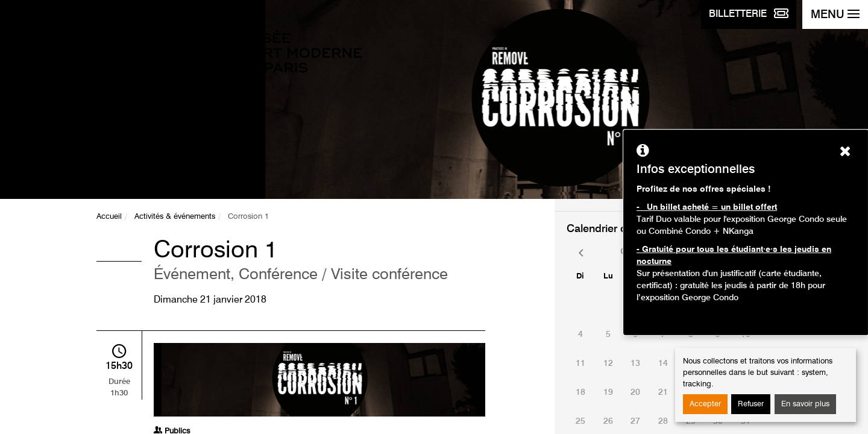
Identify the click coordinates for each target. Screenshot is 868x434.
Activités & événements (175, 217)
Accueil (109, 217)
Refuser (751, 404)
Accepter (705, 404)
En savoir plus (805, 404)
